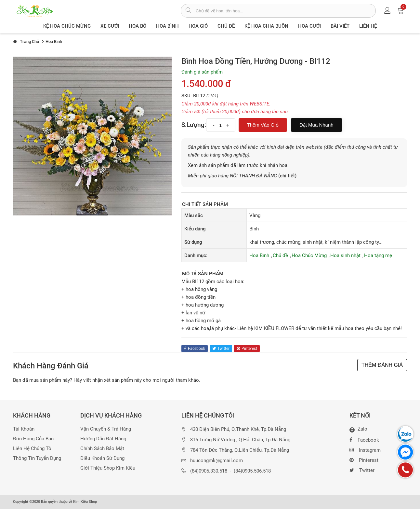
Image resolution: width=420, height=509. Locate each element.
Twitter (362, 470)
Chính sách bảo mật (102, 449)
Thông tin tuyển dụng (37, 458)
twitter (221, 349)
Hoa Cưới (309, 26)
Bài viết (340, 26)
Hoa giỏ (198, 26)
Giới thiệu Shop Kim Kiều (108, 468)
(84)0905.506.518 (252, 471)
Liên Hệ (368, 26)
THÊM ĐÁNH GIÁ (382, 365)
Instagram (365, 449)
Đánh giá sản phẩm (202, 72)
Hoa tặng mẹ (378, 255)
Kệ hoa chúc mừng (67, 26)
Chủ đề (226, 26)
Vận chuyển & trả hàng (106, 429)
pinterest (247, 349)
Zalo (358, 429)
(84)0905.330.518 (209, 471)
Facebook (364, 439)
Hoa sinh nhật (345, 255)
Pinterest (364, 460)
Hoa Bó (138, 26)
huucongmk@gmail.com (217, 461)
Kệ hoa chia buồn (266, 26)
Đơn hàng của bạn (33, 439)
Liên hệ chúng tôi (33, 449)
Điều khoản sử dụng (102, 458)
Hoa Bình (167, 26)
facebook (195, 349)
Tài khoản (24, 429)
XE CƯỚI (110, 26)
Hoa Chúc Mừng (309, 255)
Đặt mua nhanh (316, 125)
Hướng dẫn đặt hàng (103, 439)
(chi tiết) (287, 176)
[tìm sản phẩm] (188, 11)
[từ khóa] (286, 11)
